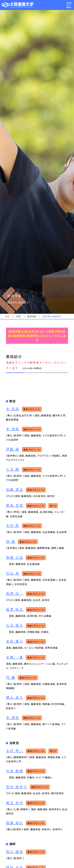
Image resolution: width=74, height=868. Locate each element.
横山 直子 (15, 698)
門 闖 (11, 677)
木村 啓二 (15, 751)
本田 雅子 (15, 641)
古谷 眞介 (15, 625)
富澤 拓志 (15, 609)
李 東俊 (13, 429)
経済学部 (32, 316)
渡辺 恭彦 (15, 803)
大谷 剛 (13, 469)
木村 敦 (13, 526)
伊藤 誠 (13, 449)
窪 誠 (11, 541)
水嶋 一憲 (15, 657)
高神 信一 (15, 594)
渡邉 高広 (15, 823)
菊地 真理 (15, 505)
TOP (7, 316)
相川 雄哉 (15, 852)
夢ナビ (53, 506)
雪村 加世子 (17, 787)
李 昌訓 (13, 409)
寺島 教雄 (15, 771)
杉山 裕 (13, 573)
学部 (18, 316)
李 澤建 (13, 718)
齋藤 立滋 (15, 557)
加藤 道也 (15, 490)
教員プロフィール (32, 409)
